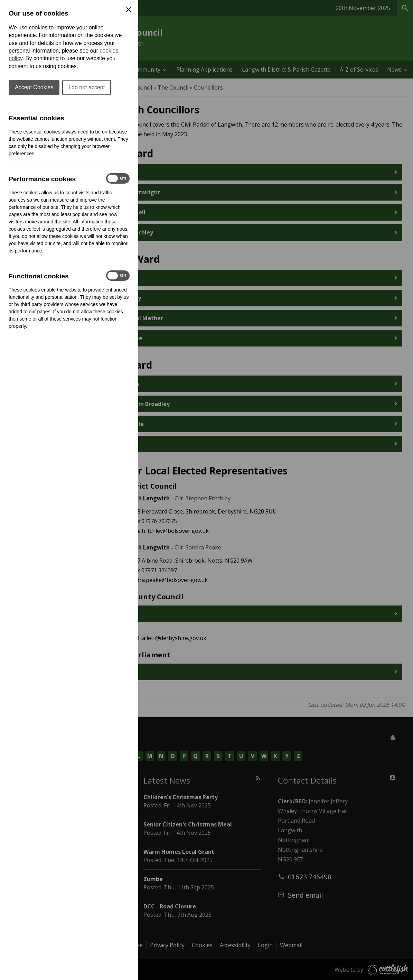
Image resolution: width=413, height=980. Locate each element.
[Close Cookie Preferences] (129, 10)
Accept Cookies (34, 87)
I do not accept (87, 87)
